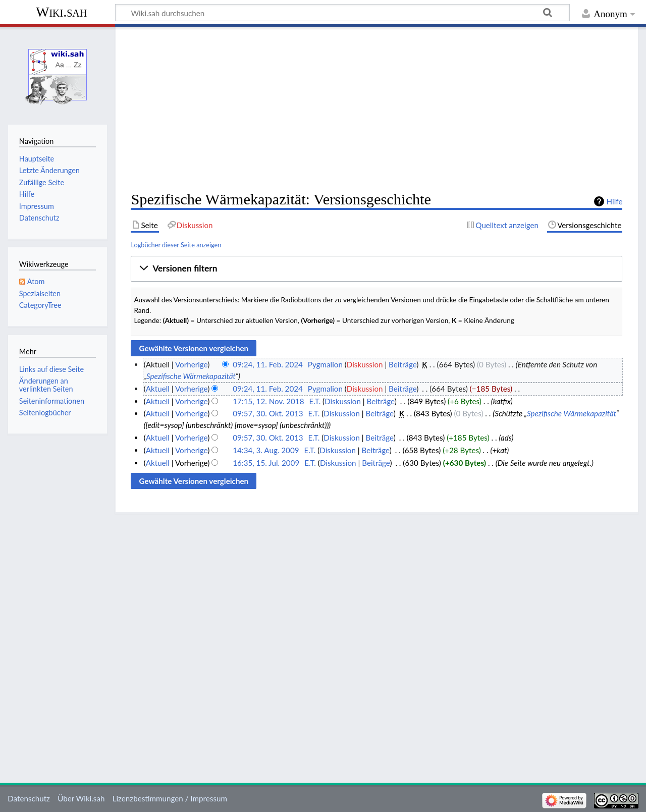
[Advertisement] (376, 109)
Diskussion (365, 364)
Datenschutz (29, 798)
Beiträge (402, 364)
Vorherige (191, 364)
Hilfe (615, 201)
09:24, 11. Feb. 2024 (268, 364)
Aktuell (158, 389)
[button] (376, 269)
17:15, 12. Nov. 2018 (268, 401)
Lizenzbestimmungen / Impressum (170, 798)
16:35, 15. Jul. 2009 (266, 463)
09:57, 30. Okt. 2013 (268, 413)
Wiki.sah (61, 12)
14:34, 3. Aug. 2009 (266, 450)
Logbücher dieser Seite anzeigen (176, 245)
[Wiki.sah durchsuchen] (342, 13)
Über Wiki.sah (81, 798)
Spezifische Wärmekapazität (191, 376)
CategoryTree (40, 305)
